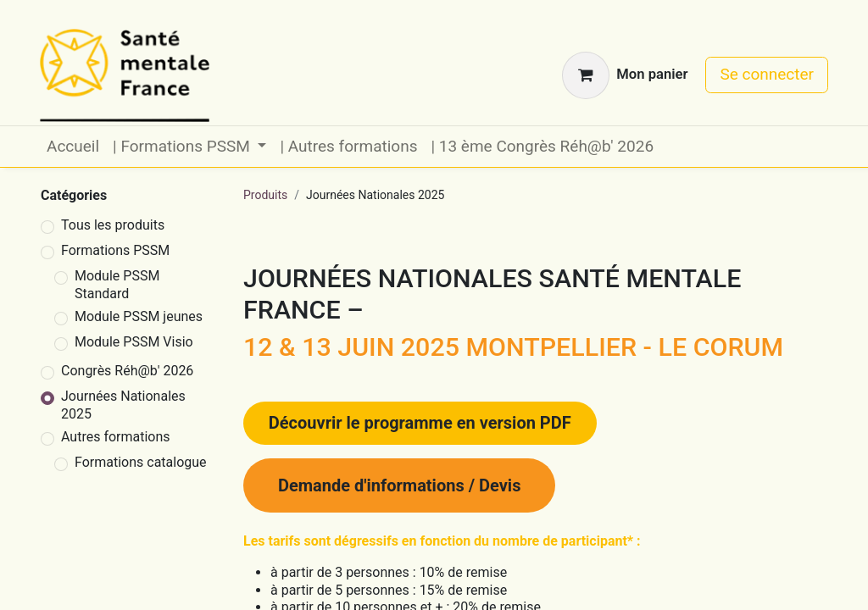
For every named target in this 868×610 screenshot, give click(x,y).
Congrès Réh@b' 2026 (127, 371)
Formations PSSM (115, 250)
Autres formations (116, 437)
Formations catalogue (141, 462)
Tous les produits (113, 225)
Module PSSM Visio (134, 342)
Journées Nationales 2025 (123, 405)
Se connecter (767, 74)
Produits (265, 195)
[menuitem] (73, 147)
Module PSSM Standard (117, 285)
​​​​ (420, 423)
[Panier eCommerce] (625, 75)
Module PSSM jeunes (139, 316)
